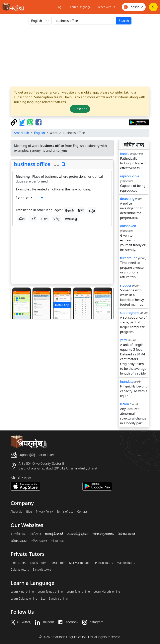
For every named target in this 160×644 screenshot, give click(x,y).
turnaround (129, 258)
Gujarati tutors (20, 570)
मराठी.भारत (35, 534)
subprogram (129, 313)
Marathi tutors (126, 563)
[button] (18, 303)
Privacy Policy (44, 512)
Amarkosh (21, 133)
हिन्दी (81, 210)
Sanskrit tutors (42, 570)
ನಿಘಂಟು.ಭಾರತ (126, 534)
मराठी (33, 219)
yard (123, 340)
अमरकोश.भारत (18, 534)
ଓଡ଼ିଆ (21, 219)
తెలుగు (69, 210)
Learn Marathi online (107, 592)
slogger (126, 285)
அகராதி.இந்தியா (78, 534)
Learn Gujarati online (24, 599)
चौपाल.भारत (58, 541)
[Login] (153, 7)
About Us (16, 512)
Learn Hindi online (22, 592)
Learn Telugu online (50, 592)
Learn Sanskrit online (54, 599)
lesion (125, 404)
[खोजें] (85, 21)
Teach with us (106, 7)
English (40, 133)
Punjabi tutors (104, 563)
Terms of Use (65, 512)
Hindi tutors (18, 563)
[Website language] (134, 7)
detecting (127, 199)
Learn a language (80, 7)
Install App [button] (62, 305)
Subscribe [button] (80, 109)
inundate (127, 382)
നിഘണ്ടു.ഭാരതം (103, 534)
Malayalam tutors (80, 563)
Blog (59, 7)
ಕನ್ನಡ (92, 210)
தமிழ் (57, 219)
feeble (125, 154)
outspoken (128, 226)
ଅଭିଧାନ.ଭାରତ (19, 541)
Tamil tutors (58, 563)
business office (32, 164)
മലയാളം (71, 219)
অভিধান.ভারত (39, 541)
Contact (82, 512)
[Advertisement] (80, 56)
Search (124, 21)
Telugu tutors (38, 563)
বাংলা (44, 219)
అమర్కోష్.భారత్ (54, 534)
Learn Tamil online (78, 592)
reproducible (130, 176)
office (39, 197)
